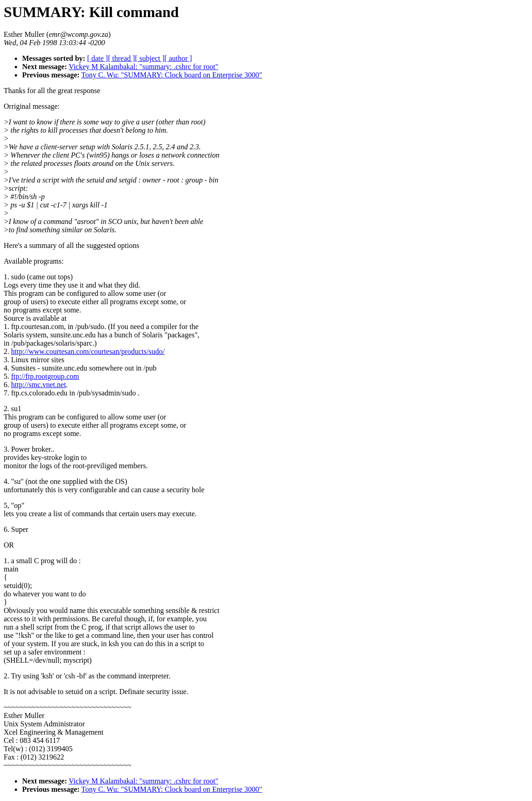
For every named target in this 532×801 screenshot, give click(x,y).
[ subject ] (150, 58)
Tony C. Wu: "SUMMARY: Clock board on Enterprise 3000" (171, 75)
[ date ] (98, 58)
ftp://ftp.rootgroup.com (45, 376)
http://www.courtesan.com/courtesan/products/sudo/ (88, 351)
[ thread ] (121, 58)
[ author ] (178, 58)
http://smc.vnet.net (38, 385)
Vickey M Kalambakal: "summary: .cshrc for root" (143, 67)
